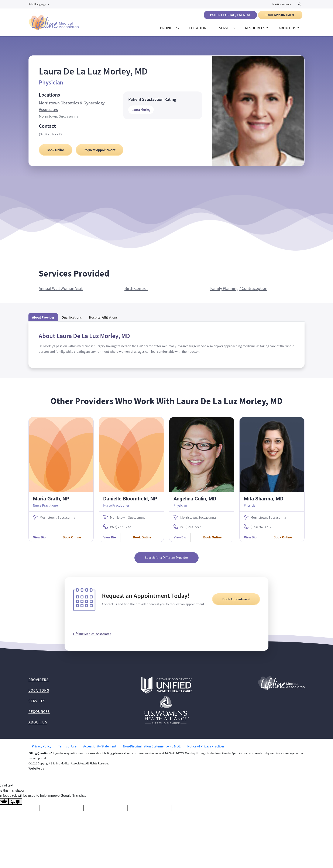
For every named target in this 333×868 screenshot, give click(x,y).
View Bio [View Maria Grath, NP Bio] (39, 540)
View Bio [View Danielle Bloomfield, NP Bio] (110, 540)
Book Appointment (280, 15)
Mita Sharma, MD (264, 502)
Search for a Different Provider (166, 561)
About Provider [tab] (43, 321)
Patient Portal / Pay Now (230, 15)
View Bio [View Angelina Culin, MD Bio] (180, 540)
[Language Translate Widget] (39, 4)
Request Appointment (100, 153)
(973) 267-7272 (51, 137)
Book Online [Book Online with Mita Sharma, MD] (283, 540)
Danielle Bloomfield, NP (130, 502)
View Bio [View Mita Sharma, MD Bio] (250, 540)
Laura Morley (141, 113)
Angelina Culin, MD (195, 502)
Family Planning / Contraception (239, 292)
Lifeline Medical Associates (92, 637)
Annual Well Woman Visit (61, 292)
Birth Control (136, 292)
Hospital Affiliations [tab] (103, 321)
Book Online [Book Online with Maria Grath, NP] (72, 540)
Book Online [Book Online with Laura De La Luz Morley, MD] (56, 153)
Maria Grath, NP (51, 502)
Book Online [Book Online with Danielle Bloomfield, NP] (142, 540)
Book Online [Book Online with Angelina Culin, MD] (212, 540)
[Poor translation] (16, 805)
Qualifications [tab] (72, 321)
